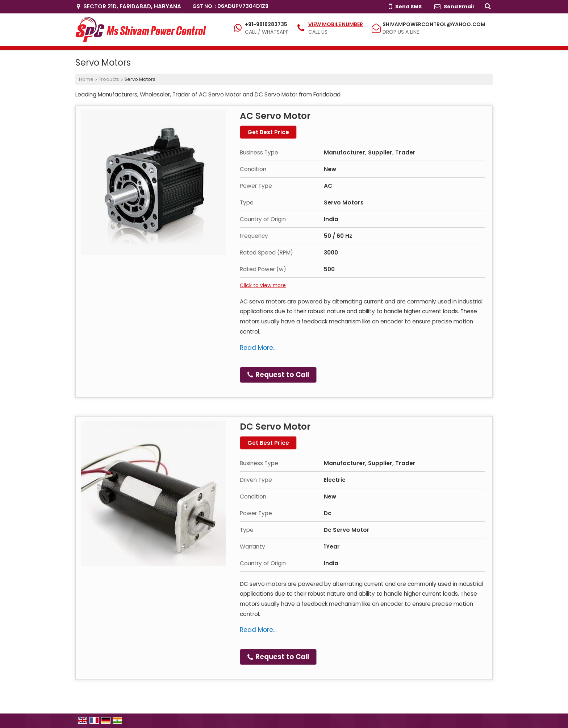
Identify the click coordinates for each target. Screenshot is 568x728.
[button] (336, 24)
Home (86, 79)
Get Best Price (268, 132)
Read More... (258, 348)
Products (109, 79)
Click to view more (263, 285)
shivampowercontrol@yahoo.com (434, 24)
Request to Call (278, 375)
